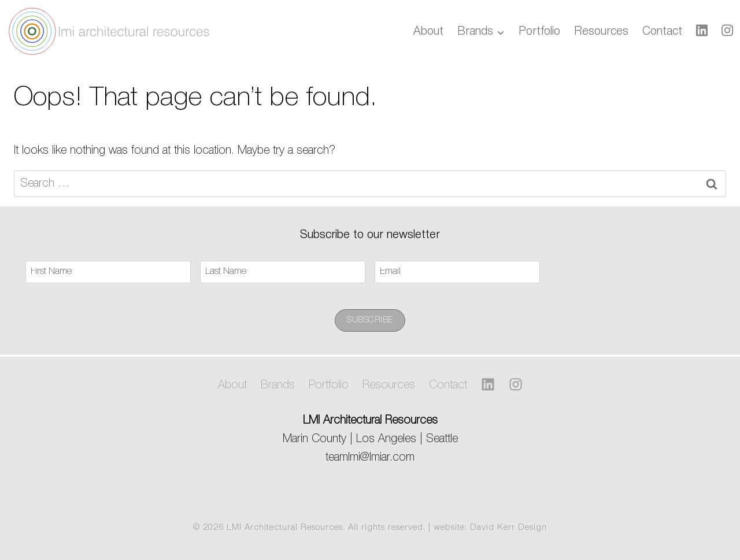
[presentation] (637, 272)
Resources (601, 32)
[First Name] (108, 272)
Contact (662, 32)
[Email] (457, 272)
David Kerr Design (508, 528)
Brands (278, 385)
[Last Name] (283, 272)
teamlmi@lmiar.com (370, 458)
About (428, 32)
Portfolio (539, 32)
